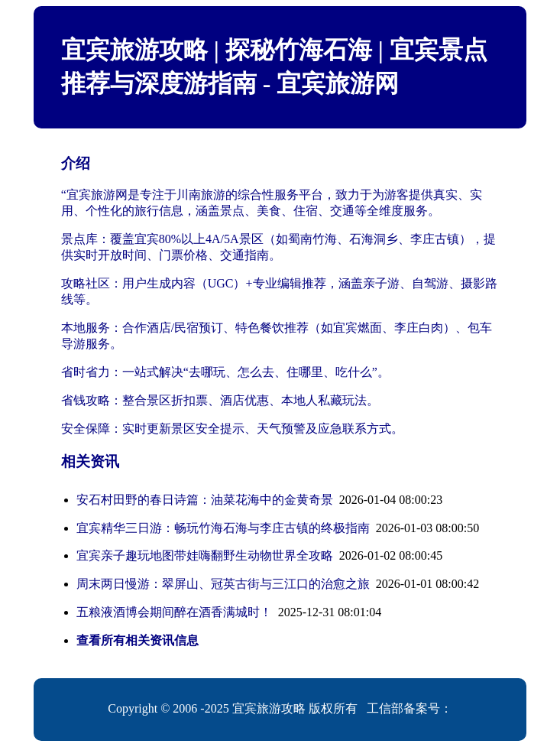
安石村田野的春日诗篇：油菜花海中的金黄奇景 (205, 500)
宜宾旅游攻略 (269, 708)
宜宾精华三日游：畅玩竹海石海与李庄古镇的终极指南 (223, 528)
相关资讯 (90, 461)
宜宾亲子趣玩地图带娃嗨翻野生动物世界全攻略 (205, 555)
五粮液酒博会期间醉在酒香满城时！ (174, 612)
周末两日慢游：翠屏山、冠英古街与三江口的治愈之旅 (223, 584)
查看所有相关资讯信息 (138, 640)
